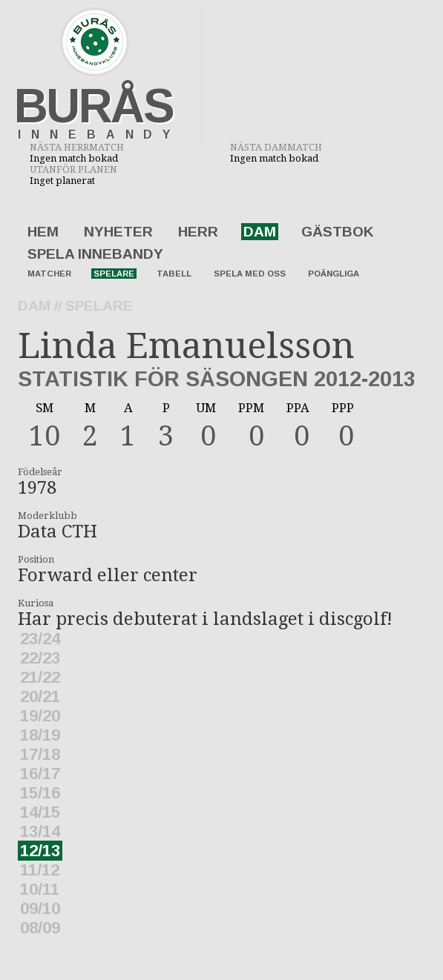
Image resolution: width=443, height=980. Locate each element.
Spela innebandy (95, 254)
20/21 (40, 696)
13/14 (40, 831)
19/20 (40, 716)
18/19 (40, 735)
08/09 (40, 928)
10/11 (40, 889)
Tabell (174, 274)
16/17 (40, 774)
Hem (43, 232)
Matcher (49, 274)
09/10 (40, 908)
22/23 (40, 658)
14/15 (40, 812)
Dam (260, 232)
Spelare (114, 274)
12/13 (40, 851)
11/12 (40, 870)
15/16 (40, 793)
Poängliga (334, 274)
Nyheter (118, 232)
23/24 (40, 639)
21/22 (40, 677)
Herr (198, 232)
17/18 (40, 754)
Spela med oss (250, 274)
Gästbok (338, 232)
